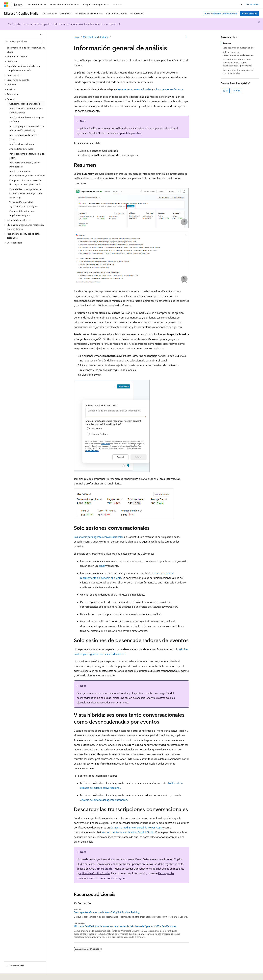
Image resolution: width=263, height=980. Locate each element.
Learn (77, 37)
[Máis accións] (186, 37)
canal (102, 566)
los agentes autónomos (170, 89)
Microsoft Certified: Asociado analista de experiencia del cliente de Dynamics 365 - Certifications (125, 926)
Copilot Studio (104, 868)
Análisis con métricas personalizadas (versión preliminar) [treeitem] (27, 174)
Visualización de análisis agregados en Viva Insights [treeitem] (23, 204)
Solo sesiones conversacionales (239, 48)
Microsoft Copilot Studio (96, 37)
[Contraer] (41, 34)
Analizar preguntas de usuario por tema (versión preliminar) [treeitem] (27, 128)
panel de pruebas (131, 133)
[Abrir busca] (241, 5)
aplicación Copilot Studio (95, 873)
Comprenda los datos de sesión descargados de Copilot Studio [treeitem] (25, 182)
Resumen (227, 43)
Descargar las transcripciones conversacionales (238, 71)
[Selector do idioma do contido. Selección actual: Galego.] (11, 975)
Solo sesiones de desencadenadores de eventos (238, 53)
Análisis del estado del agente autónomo (104, 800)
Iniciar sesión (252, 4)
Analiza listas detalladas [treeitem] (21, 149)
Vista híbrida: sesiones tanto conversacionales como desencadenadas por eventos (238, 63)
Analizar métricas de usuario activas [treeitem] (24, 137)
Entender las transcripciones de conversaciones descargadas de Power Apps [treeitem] (26, 193)
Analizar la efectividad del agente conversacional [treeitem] (26, 111)
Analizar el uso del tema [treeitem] (22, 144)
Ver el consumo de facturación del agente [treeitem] (27, 156)
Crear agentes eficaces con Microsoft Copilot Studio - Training (107, 912)
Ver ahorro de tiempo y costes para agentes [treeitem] (25, 165)
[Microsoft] (6, 5)
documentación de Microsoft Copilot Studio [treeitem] (26, 50)
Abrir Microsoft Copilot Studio (221, 14)
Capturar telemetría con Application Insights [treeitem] (22, 213)
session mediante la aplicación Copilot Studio (128, 832)
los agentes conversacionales (135, 89)
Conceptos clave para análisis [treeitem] (25, 104)
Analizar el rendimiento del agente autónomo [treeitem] (27, 119)
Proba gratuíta (250, 14)
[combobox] (23, 41)
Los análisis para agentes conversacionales (99, 537)
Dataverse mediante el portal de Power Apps (136, 827)
